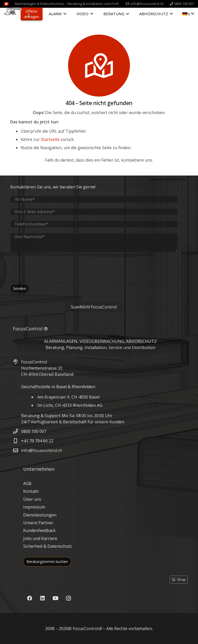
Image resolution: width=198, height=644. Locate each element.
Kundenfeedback (39, 530)
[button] (64, 14)
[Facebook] (30, 598)
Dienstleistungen (40, 515)
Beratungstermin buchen (47, 562)
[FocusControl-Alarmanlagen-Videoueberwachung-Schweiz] (6, 4)
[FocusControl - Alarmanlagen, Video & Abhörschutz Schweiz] (17, 14)
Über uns (32, 499)
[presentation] (49, 268)
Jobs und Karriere (40, 538)
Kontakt (31, 491)
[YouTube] (55, 598)
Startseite (50, 139)
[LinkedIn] (43, 598)
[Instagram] (68, 598)
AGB (27, 483)
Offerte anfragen (31, 14)
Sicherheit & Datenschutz (48, 546)
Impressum (34, 507)
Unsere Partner (38, 523)
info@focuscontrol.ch (42, 450)
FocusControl (86, 629)
